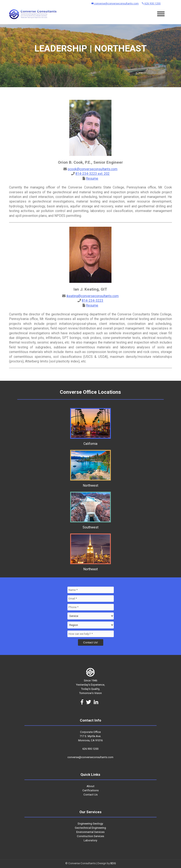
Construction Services (90, 836)
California (90, 442)
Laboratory (90, 840)
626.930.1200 (151, 4)
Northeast (90, 567)
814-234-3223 (93, 301)
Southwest (90, 525)
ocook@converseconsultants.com (93, 169)
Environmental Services (90, 832)
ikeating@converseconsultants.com (93, 296)
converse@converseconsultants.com (115, 4)
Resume (92, 178)
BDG (113, 863)
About (90, 786)
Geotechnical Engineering (90, 828)
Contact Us (90, 795)
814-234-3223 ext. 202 (93, 174)
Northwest (90, 483)
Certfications (90, 790)
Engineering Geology (90, 824)
